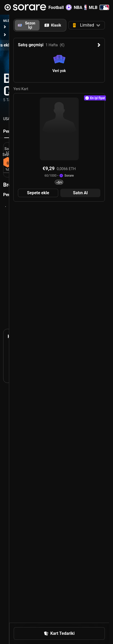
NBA (80, 7)
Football (60, 7)
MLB (99, 7)
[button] (87, 25)
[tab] (53, 25)
